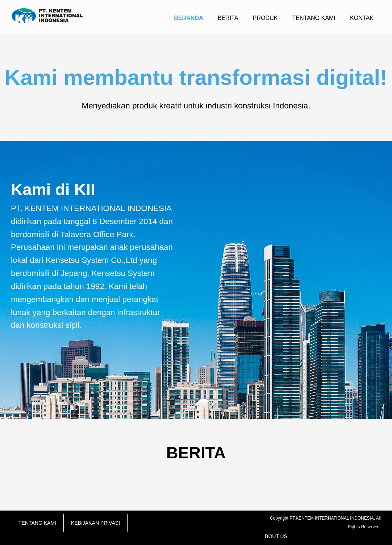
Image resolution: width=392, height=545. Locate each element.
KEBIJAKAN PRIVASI (95, 523)
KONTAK (362, 18)
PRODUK (265, 18)
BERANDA (188, 18)
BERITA (228, 18)
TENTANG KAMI (314, 18)
